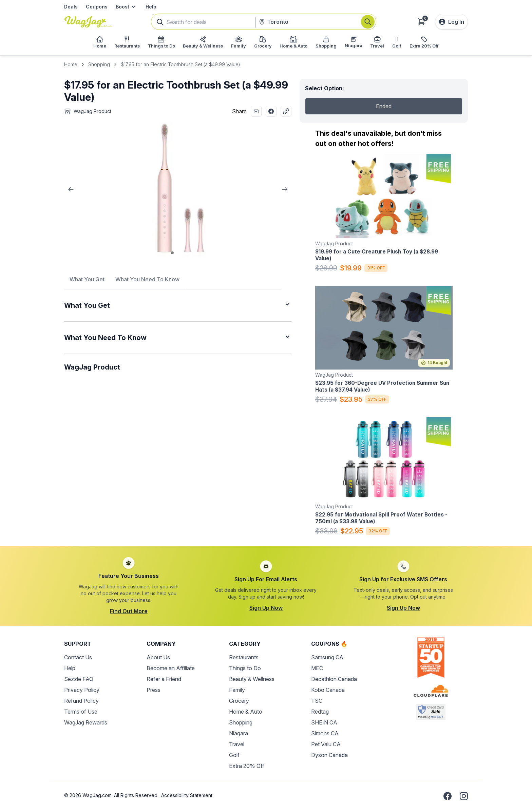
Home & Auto (246, 712)
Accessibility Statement (187, 795)
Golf (234, 755)
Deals (71, 7)
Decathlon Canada (334, 679)
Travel (237, 744)
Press (154, 690)
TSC (317, 701)
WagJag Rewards (86, 722)
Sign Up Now (266, 608)
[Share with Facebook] (271, 111)
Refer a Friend (164, 679)
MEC (317, 668)
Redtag (320, 712)
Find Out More (129, 611)
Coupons (97, 7)
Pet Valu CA (326, 744)
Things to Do (245, 668)
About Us (158, 657)
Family (237, 690)
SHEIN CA (324, 722)
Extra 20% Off (247, 766)
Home (71, 64)
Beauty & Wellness (252, 679)
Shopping (99, 64)
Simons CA (325, 733)
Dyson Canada (329, 755)
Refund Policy (81, 701)
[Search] (368, 22)
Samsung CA (327, 657)
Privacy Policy (82, 690)
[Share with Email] (256, 111)
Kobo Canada (328, 690)
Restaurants (244, 657)
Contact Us (78, 657)
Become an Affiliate (171, 668)
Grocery (239, 701)
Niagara (239, 733)
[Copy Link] (286, 111)
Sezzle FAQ (79, 679)
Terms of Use (81, 712)
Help (151, 7)
